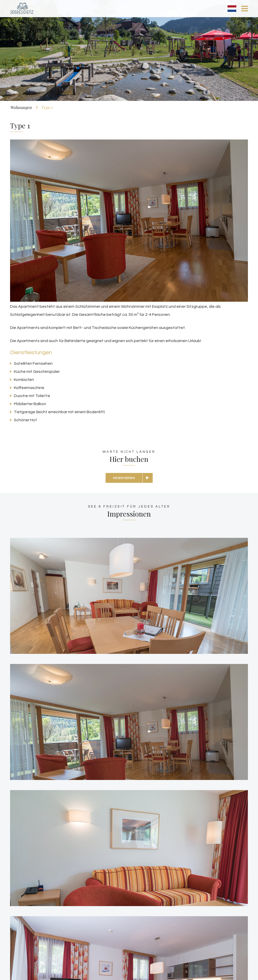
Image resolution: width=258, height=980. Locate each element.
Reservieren (124, 478)
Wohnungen (21, 107)
